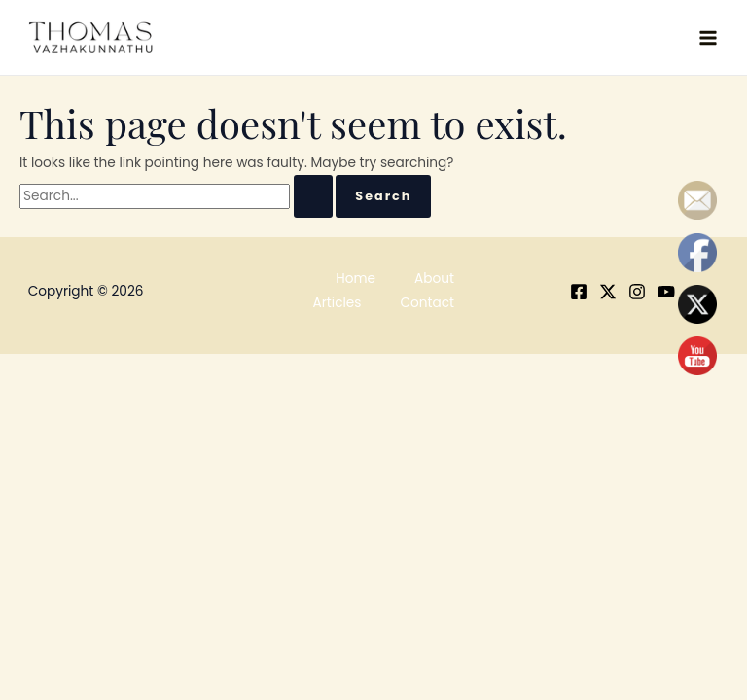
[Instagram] (637, 292)
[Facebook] (579, 292)
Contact (427, 303)
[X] (608, 292)
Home (356, 279)
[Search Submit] (313, 196)
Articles (338, 303)
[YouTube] (666, 292)
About (434, 279)
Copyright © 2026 (86, 291)
